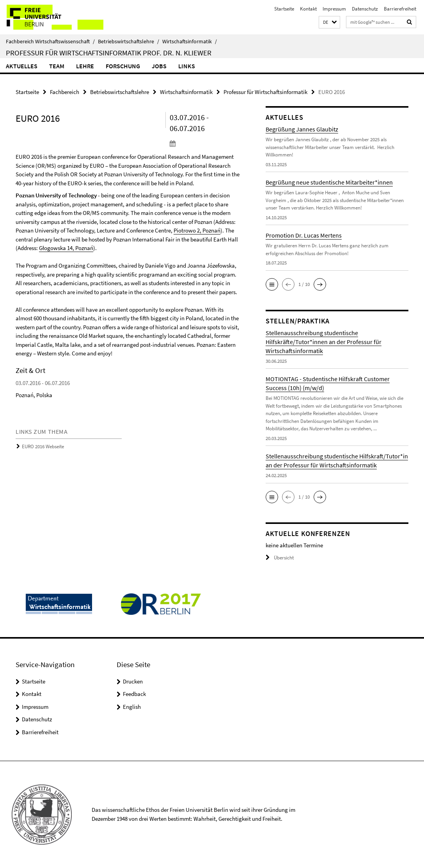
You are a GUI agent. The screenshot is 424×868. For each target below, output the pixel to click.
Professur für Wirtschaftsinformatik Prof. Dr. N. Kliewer (109, 53)
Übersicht (280, 558)
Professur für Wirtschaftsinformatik (265, 92)
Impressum (334, 9)
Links (187, 66)
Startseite (284, 9)
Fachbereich (65, 92)
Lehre (85, 66)
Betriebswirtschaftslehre (129, 41)
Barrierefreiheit (400, 9)
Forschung (123, 66)
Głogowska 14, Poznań (66, 248)
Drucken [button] (133, 681)
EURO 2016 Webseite (43, 446)
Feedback (134, 694)
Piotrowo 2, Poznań (197, 230)
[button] (329, 22)
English (132, 707)
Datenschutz (365, 9)
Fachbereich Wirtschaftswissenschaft (50, 41)
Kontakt (308, 9)
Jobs (159, 66)
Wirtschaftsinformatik (190, 41)
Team (57, 66)
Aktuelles (22, 66)
